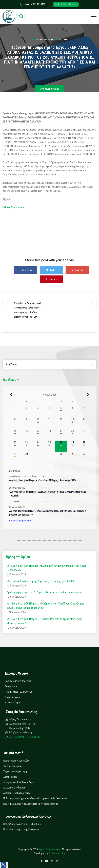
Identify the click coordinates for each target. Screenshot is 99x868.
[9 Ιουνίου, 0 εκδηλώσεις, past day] (26, 423)
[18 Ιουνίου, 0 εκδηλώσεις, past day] (49, 435)
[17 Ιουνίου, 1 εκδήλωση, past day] (38, 435)
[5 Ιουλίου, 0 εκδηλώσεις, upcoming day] (84, 458)
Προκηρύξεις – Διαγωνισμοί (19, 692)
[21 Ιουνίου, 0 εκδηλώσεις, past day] (84, 435)
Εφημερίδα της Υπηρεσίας (18, 681)
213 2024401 (17, 737)
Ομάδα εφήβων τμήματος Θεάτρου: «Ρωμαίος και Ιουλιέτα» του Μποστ (45, 592)
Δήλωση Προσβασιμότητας (17, 793)
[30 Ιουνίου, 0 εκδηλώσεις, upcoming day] (26, 458)
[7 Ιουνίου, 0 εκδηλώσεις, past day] (84, 412)
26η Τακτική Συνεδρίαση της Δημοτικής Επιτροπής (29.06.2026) (41, 581)
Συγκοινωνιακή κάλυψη (15, 771)
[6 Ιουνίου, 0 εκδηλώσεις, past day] (73, 412)
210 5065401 (34, 737)
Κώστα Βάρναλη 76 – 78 (22, 724)
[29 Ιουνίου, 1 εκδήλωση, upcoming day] (15, 458)
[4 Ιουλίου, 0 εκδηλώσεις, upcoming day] (73, 458)
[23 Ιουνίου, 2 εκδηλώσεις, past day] (26, 446)
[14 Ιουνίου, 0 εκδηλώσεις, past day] (84, 423)
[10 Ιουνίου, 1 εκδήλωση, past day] (38, 423)
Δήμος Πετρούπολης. (50, 849)
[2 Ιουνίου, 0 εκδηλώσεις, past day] (26, 412)
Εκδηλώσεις (11, 686)
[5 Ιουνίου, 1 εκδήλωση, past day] (61, 412)
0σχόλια (62, 40)
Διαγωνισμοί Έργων (44, 40)
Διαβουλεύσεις (13, 697)
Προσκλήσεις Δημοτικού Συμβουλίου (22, 824)
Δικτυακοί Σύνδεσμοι (14, 788)
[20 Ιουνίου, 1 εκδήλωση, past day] (73, 435)
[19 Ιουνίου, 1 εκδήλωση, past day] (61, 435)
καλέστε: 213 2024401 (33, 4)
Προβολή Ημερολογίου (20, 521)
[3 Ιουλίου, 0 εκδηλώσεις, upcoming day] (61, 458)
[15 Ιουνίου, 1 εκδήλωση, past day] (15, 435)
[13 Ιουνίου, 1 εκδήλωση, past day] (73, 423)
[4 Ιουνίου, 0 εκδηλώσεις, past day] (49, 412)
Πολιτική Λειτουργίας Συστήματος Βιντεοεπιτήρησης (31, 804)
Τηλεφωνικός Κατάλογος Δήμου (19, 782)
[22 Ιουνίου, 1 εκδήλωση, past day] (15, 446)
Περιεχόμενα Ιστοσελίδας (16, 761)
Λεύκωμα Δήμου (13, 703)
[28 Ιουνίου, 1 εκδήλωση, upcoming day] (84, 446)
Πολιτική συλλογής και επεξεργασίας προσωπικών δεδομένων (35, 798)
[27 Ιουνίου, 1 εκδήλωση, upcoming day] (73, 446)
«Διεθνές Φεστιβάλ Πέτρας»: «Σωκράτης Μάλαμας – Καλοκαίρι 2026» (43, 480)
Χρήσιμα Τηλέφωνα (13, 766)
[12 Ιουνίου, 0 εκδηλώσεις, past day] (61, 423)
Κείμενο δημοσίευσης (13, 207)
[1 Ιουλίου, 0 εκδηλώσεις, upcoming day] (38, 458)
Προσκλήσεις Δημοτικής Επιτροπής (21, 829)
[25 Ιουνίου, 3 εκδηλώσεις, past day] (49, 446)
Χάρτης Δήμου (10, 777)
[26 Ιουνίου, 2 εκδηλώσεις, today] (61, 446)
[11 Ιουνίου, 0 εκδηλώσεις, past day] (49, 423)
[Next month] (88, 395)
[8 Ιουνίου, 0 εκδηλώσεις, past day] (15, 423)
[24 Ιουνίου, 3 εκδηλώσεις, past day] (38, 446)
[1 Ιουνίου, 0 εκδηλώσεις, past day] (15, 412)
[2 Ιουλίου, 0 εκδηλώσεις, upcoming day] (49, 458)
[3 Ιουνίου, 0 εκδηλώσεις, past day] (38, 412)
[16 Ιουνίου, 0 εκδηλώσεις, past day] (26, 435)
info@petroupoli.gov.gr (21, 732)
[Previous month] (11, 395)
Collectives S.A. (57, 853)
